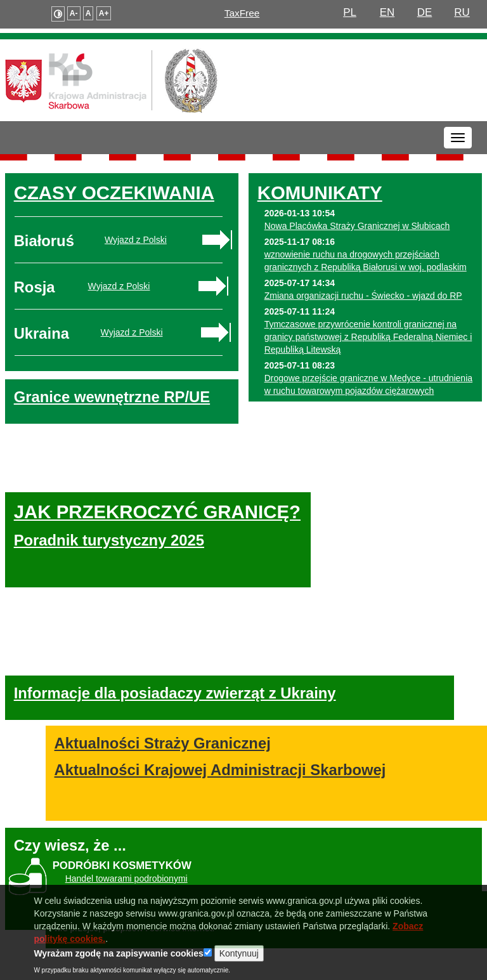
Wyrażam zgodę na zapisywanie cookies (118, 964)
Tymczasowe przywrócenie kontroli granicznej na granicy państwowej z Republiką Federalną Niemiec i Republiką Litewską (368, 337)
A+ (104, 13)
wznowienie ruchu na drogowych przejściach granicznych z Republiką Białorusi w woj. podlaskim (366, 261)
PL (350, 12)
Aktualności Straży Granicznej (179, 723)
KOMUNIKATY (320, 193)
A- (74, 13)
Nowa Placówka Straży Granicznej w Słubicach (357, 226)
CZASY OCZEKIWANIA (114, 193)
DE (425, 12)
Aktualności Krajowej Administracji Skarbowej (236, 749)
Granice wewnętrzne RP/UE (112, 397)
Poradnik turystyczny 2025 (109, 551)
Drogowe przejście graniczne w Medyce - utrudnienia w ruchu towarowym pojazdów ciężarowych (368, 384)
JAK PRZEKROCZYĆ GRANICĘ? (106, 512)
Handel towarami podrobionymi (127, 859)
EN (387, 12)
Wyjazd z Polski (136, 240)
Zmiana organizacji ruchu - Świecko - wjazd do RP (363, 296)
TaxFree (242, 13)
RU (462, 12)
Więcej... (446, 410)
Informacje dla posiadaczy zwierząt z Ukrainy (175, 674)
